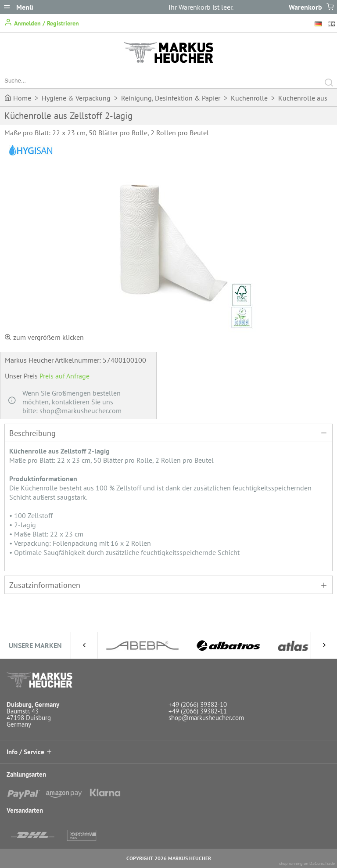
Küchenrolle (249, 98)
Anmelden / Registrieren (42, 23)
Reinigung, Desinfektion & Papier (171, 98)
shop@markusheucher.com (206, 718)
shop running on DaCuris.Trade (307, 863)
